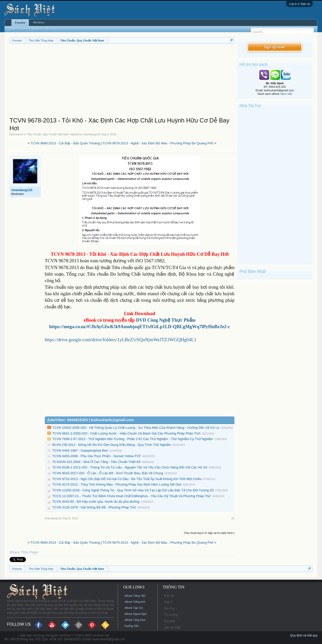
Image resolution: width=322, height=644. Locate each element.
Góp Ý (168, 602)
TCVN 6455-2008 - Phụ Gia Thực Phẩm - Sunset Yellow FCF (97, 456)
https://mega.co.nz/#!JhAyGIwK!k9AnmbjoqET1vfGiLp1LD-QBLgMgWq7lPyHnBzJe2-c (140, 327)
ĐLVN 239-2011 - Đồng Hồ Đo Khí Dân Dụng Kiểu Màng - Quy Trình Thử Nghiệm (112, 445)
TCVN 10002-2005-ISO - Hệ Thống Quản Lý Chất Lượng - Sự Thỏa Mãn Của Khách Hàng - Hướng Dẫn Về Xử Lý (136, 428)
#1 (233, 518)
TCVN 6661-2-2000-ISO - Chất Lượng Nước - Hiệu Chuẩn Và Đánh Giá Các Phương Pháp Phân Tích (126, 433)
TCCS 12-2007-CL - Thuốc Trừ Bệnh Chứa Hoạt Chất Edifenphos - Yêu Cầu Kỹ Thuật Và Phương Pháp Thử (131, 496)
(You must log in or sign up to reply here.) (209, 533)
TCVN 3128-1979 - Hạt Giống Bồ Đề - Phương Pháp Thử (94, 507)
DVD (166, 320)
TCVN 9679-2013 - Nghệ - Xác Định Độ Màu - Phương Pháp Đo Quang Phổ (158, 143)
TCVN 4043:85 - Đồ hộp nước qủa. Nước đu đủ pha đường (96, 502)
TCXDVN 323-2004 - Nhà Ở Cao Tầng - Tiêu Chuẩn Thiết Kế (96, 462)
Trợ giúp (170, 621)
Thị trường (171, 615)
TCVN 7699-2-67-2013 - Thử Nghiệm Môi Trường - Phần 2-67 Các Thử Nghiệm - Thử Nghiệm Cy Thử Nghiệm (133, 439)
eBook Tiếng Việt (135, 596)
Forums (20, 23)
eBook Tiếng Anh (135, 602)
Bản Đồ (169, 596)
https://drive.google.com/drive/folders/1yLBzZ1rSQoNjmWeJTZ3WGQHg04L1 (121, 340)
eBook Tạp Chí (134, 608)
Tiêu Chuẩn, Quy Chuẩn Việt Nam (48, 134)
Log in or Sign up (299, 4)
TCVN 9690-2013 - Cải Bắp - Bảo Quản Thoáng (65, 143)
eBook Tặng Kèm (135, 620)
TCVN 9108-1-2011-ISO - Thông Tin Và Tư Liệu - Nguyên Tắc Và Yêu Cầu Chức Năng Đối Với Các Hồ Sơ (130, 467)
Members (39, 22)
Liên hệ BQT (173, 628)
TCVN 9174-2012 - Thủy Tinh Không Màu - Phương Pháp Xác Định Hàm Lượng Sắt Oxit (117, 484)
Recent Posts (41, 29)
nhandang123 (91, 134)
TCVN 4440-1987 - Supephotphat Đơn (80, 450)
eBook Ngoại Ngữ (135, 614)
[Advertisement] (122, 81)
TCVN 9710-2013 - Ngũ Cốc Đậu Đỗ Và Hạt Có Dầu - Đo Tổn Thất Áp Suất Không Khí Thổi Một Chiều (127, 479)
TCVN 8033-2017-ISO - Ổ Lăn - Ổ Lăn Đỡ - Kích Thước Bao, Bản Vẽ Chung (108, 473)
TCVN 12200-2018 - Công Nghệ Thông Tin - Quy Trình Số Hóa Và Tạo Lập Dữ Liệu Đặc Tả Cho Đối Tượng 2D (133, 490)
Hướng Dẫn (132, 626)
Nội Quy (170, 609)
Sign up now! (275, 47)
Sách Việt (286, 94)
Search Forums (18, 29)
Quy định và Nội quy (304, 635)
